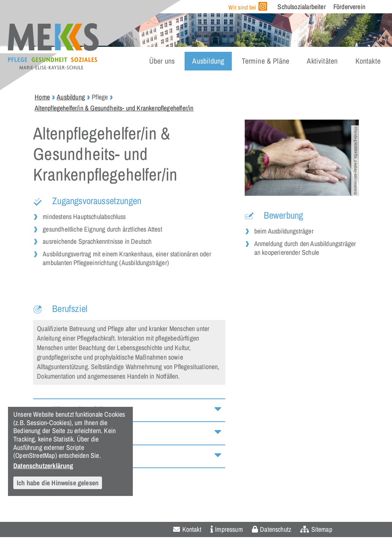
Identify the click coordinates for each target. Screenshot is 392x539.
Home (42, 97)
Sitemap (322, 529)
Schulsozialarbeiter (301, 7)
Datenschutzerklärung (43, 465)
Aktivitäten (322, 61)
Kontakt (192, 529)
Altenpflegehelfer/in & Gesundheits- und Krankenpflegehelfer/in (114, 108)
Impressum (229, 529)
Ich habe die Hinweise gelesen (58, 483)
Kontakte (368, 61)
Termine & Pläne (265, 61)
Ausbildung (208, 61)
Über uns (162, 61)
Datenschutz (276, 529)
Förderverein (349, 7)
